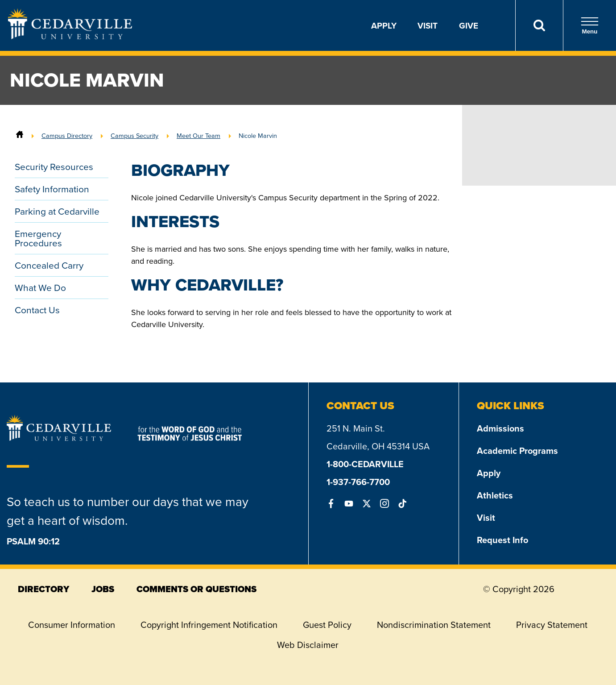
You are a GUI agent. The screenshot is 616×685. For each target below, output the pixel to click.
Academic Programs (517, 450)
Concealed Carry (49, 265)
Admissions (500, 428)
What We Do (40, 288)
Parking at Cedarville (57, 211)
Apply (384, 25)
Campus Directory (67, 136)
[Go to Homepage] (70, 37)
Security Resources (54, 167)
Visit (428, 25)
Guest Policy (327, 625)
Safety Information (52, 189)
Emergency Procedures (38, 238)
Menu (590, 26)
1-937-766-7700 (358, 482)
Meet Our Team (198, 136)
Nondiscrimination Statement (434, 625)
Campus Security (134, 136)
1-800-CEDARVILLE (365, 464)
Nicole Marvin (258, 136)
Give (469, 25)
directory (43, 589)
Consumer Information (72, 625)
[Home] (20, 136)
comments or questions (196, 589)
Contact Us (37, 310)
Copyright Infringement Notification (209, 625)
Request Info (502, 540)
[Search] (539, 25)
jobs (103, 589)
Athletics (495, 495)
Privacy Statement (552, 625)
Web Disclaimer (308, 645)
